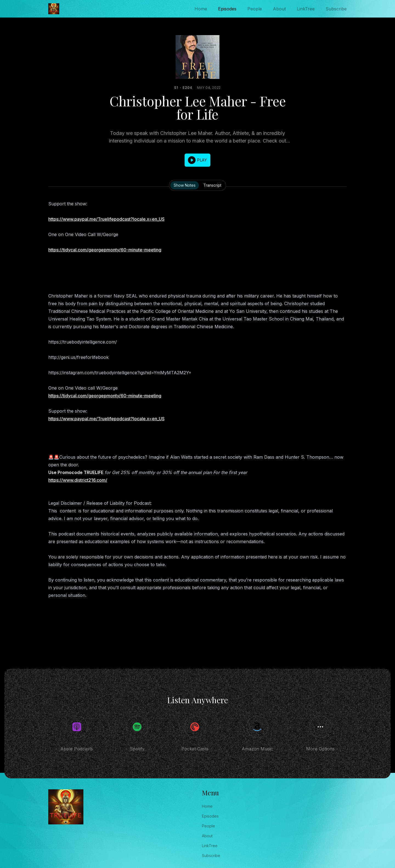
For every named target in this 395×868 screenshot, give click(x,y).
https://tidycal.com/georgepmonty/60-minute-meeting (105, 250)
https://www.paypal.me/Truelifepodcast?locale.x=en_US (106, 219)
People (255, 9)
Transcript (212, 185)
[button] (198, 160)
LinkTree (306, 9)
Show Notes (185, 185)
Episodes (227, 9)
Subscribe (336, 9)
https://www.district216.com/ (78, 480)
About (279, 9)
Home (201, 9)
